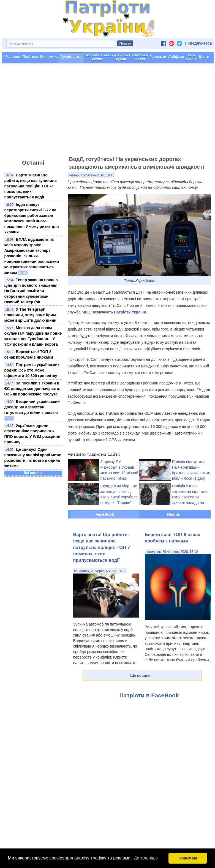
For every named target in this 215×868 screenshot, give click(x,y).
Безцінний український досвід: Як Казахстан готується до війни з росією (32, 407)
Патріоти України (130, 312)
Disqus (174, 514)
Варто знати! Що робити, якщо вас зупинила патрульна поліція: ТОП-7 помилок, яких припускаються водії (31, 186)
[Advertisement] (107, 113)
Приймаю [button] (188, 858)
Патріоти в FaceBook (149, 695)
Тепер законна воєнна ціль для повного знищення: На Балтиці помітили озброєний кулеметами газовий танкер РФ (32, 291)
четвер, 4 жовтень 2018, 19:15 (92, 175)
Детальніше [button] (146, 858)
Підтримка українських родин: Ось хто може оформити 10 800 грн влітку (32, 370)
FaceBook (105, 514)
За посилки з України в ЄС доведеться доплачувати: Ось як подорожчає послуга (32, 389)
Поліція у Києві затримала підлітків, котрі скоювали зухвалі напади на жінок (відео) (190, 497)
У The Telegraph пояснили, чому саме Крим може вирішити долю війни (30, 315)
